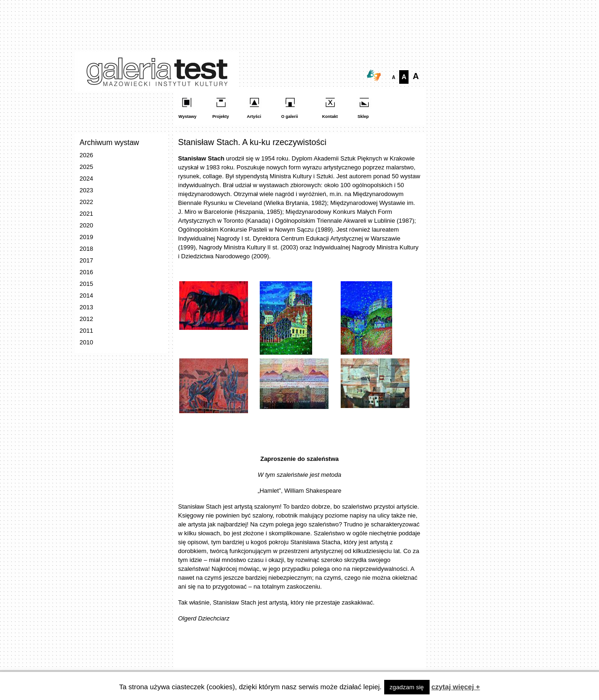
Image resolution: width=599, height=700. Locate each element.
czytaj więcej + (456, 687)
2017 (86, 260)
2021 (86, 214)
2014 (86, 295)
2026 (86, 155)
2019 (86, 237)
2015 (86, 284)
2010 (86, 342)
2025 (86, 167)
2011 (86, 331)
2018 (86, 249)
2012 (86, 319)
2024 (86, 179)
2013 (86, 307)
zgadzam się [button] (407, 687)
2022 (86, 202)
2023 (86, 190)
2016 (86, 272)
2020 (86, 225)
